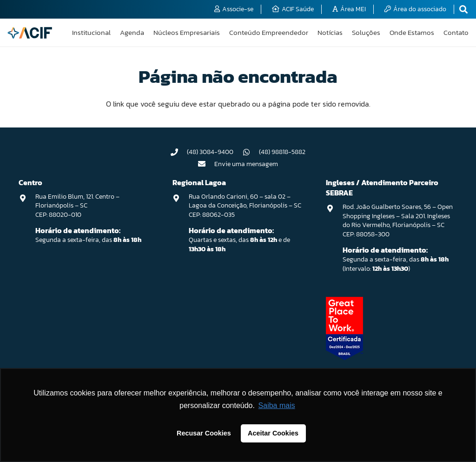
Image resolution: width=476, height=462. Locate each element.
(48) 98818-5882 (282, 152)
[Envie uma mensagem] (206, 164)
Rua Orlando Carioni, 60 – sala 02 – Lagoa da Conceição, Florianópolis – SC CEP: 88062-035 (245, 206)
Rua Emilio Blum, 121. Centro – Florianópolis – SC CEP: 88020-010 (77, 206)
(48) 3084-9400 (210, 152)
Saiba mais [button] (277, 405)
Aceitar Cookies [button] (273, 433)
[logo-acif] (30, 33)
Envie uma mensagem (246, 164)
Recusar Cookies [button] (204, 433)
